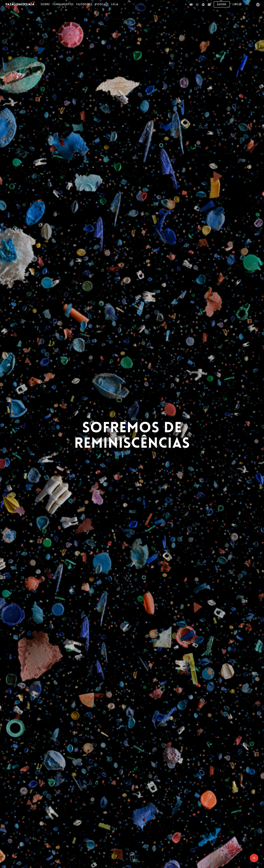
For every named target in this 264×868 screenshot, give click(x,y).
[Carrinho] (257, 4)
